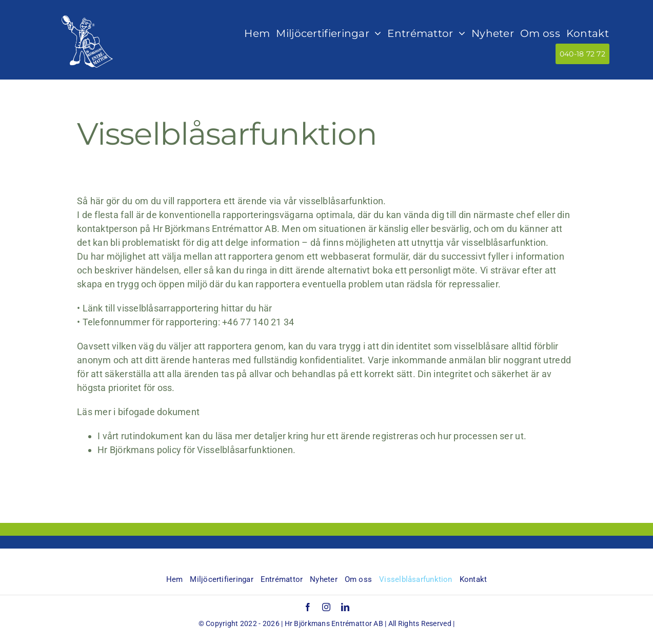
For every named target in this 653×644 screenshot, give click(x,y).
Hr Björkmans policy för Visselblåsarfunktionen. (197, 450)
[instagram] (326, 607)
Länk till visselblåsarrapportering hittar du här (177, 308)
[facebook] (308, 607)
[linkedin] (345, 607)
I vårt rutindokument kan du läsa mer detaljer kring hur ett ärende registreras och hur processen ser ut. (313, 436)
